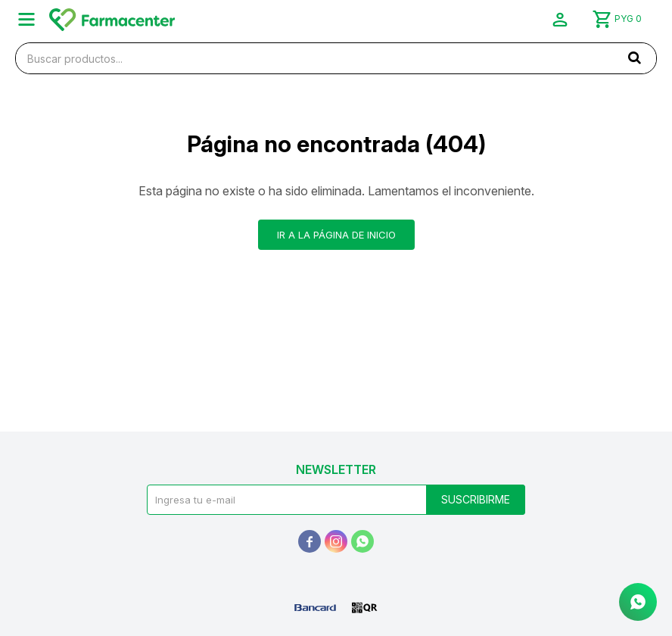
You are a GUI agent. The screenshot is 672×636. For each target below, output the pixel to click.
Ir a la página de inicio (336, 235)
